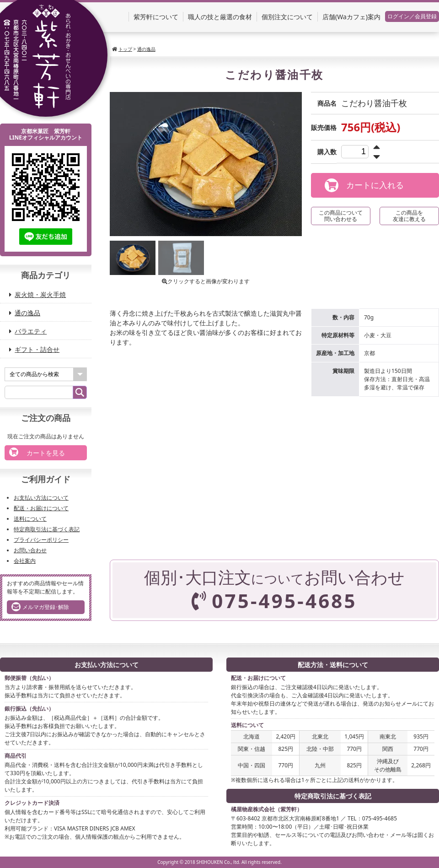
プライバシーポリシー (41, 540)
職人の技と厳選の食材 (220, 17)
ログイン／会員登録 (412, 16)
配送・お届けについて (41, 508)
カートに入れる (364, 185)
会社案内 (25, 561)
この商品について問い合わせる (341, 216)
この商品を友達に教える (409, 216)
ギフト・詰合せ (37, 349)
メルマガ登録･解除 (40, 607)
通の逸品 (146, 49)
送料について (30, 519)
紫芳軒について (156, 17)
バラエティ (31, 331)
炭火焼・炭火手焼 (41, 294)
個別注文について (287, 17)
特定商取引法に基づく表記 (47, 529)
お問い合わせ (30, 550)
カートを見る (37, 452)
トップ (125, 49)
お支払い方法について (41, 498)
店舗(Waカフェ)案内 (351, 17)
